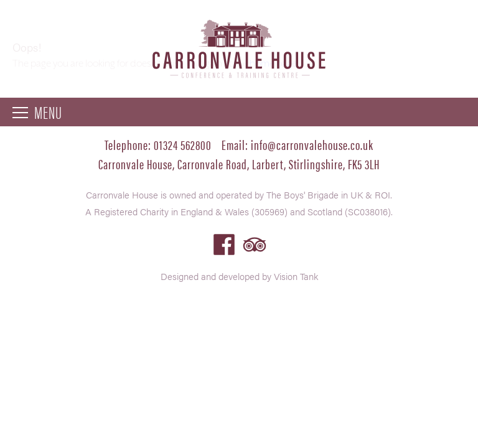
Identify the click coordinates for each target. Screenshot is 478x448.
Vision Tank (296, 276)
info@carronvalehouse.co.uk (312, 144)
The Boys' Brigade (302, 194)
